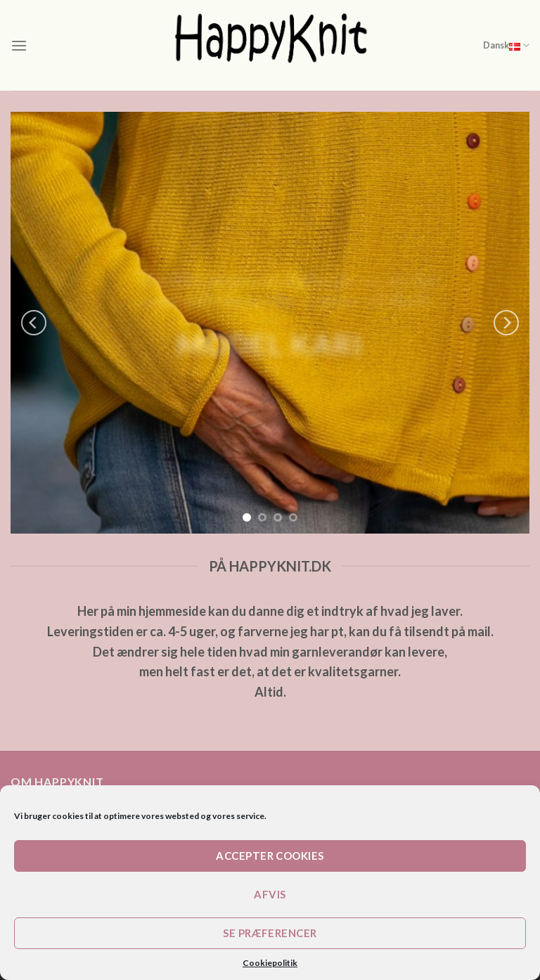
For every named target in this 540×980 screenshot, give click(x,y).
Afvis (270, 894)
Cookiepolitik (270, 963)
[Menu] (19, 45)
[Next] (506, 323)
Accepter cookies (270, 856)
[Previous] (34, 323)
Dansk (506, 45)
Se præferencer (270, 933)
